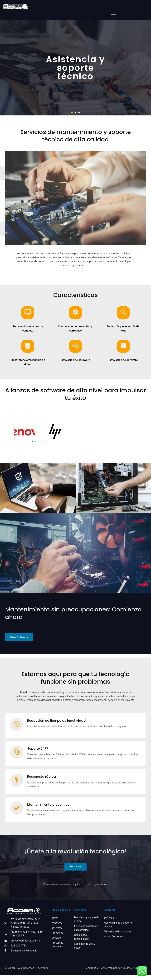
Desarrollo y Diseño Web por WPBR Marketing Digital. (115, 973)
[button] (72, 113)
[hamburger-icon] (113, 15)
